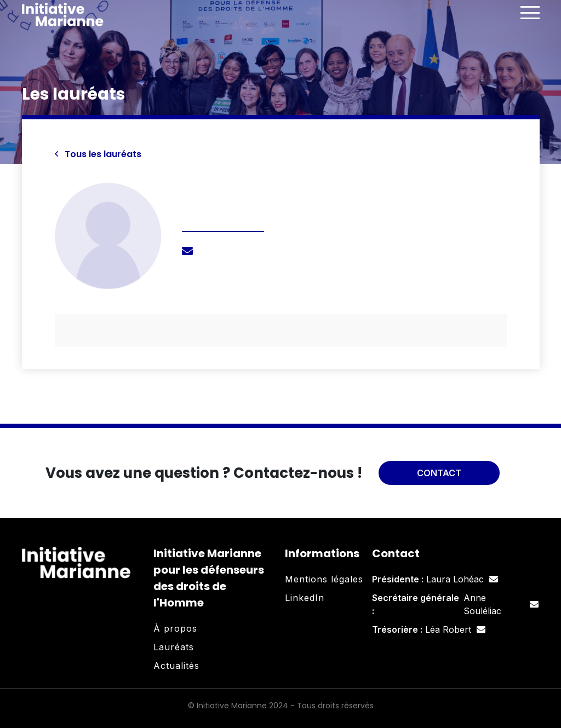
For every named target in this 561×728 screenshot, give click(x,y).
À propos (175, 628)
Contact (439, 473)
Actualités (176, 666)
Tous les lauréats (98, 154)
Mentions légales (324, 579)
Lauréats (174, 647)
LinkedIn (305, 598)
